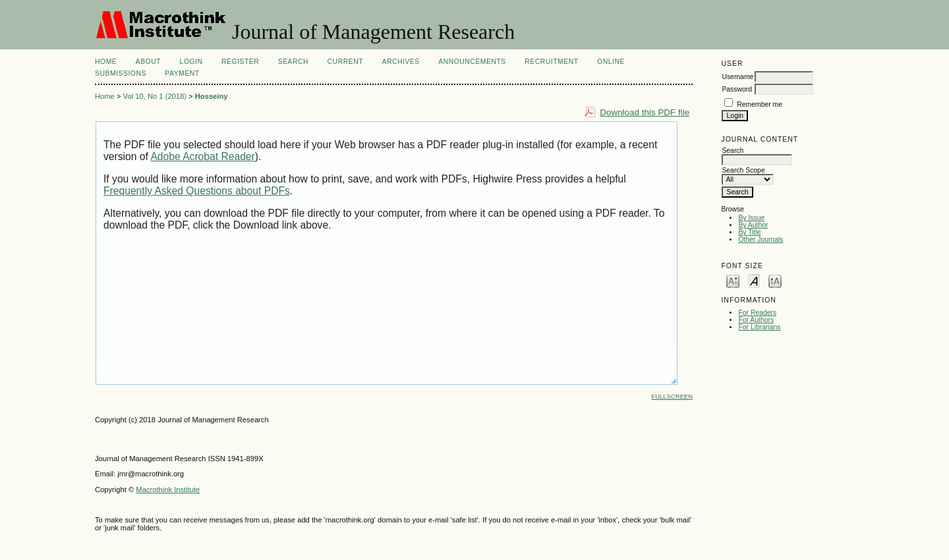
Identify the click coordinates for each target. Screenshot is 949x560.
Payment (182, 73)
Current (345, 62)
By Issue (751, 218)
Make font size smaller (733, 280)
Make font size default (754, 280)
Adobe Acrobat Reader (202, 156)
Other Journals (761, 239)
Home (106, 62)
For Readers (757, 313)
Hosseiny (212, 96)
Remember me (760, 104)
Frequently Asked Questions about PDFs (197, 191)
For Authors (756, 320)
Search (293, 62)
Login (191, 62)
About (148, 62)
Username (737, 77)
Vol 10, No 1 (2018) (155, 96)
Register (240, 62)
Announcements (472, 62)
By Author (753, 225)
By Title (749, 232)
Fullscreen (672, 396)
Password (737, 89)
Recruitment (551, 62)
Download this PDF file (645, 112)
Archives (400, 62)
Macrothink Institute (168, 490)
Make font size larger (775, 280)
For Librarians (759, 327)
